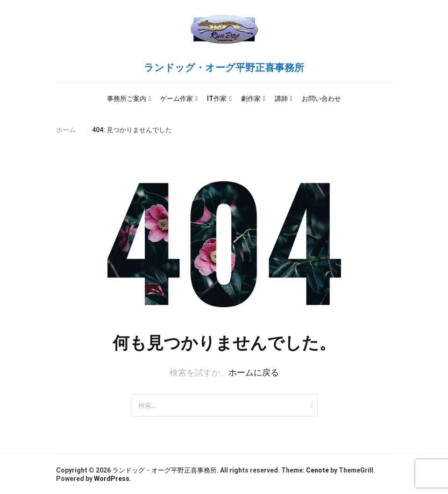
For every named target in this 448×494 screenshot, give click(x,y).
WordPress (112, 479)
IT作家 (217, 99)
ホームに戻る (254, 372)
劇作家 (251, 99)
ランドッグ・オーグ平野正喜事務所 (224, 68)
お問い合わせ (321, 99)
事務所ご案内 (127, 99)
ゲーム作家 (177, 99)
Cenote (317, 470)
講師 (281, 99)
